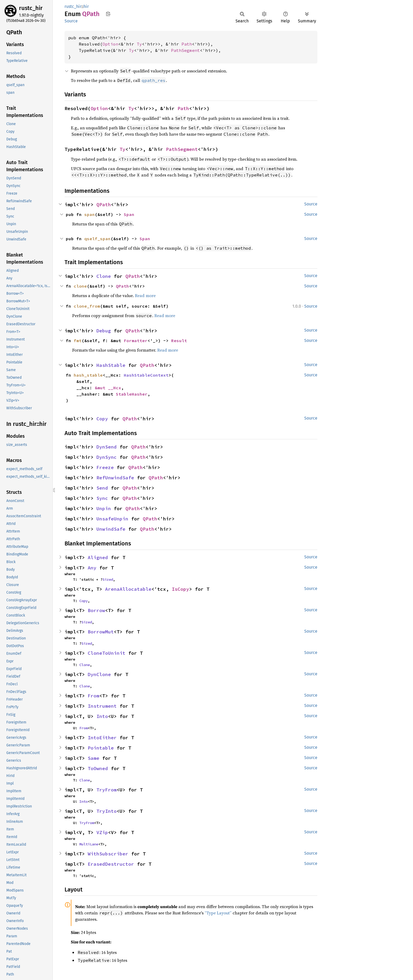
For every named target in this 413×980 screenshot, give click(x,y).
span (90, 214)
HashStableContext (146, 375)
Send (102, 488)
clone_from (87, 306)
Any (92, 568)
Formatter (136, 341)
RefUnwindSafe (115, 478)
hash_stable (88, 375)
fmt (78, 341)
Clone (104, 276)
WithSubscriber (108, 854)
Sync (102, 498)
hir (86, 6)
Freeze (105, 467)
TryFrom (107, 790)
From (94, 696)
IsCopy (180, 589)
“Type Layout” (218, 913)
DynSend (107, 447)
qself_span (97, 239)
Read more (145, 296)
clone (80, 286)
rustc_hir (31, 8)
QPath (104, 205)
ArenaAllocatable (128, 589)
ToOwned (98, 768)
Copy (102, 419)
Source (71, 21)
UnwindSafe (111, 529)
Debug (104, 331)
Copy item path (108, 14)
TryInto (107, 811)
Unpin (104, 508)
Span (129, 214)
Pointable (101, 748)
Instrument (102, 706)
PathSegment (185, 50)
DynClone (99, 674)
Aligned (98, 557)
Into (102, 716)
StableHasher (132, 394)
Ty (139, 44)
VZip (102, 832)
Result (179, 341)
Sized (108, 579)
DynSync (107, 457)
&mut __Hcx (108, 388)
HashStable (111, 365)
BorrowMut (101, 632)
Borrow (96, 610)
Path (187, 44)
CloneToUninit (107, 653)
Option (110, 44)
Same (94, 758)
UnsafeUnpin (112, 519)
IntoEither (102, 738)
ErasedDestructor (111, 864)
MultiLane (89, 844)
